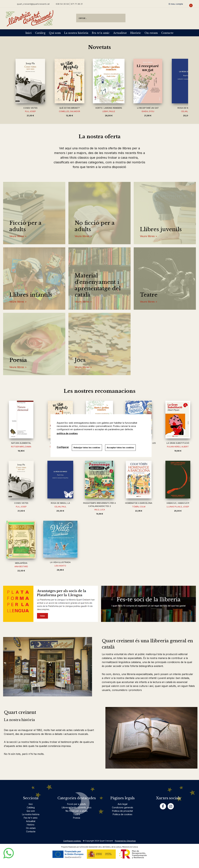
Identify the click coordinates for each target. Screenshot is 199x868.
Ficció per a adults (25, 226)
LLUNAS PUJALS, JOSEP (178, 507)
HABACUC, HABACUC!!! (178, 503)
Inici (29, 33)
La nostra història (76, 33)
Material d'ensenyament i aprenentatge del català (98, 285)
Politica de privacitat (122, 811)
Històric (136, 33)
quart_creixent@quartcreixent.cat (33, 4)
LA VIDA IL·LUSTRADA (60, 562)
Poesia (18, 360)
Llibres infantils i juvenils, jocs (77, 807)
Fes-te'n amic (101, 33)
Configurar (63, 447)
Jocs (80, 360)
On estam (151, 33)
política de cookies (67, 433)
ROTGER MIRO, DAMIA (21, 447)
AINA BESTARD (21, 566)
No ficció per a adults (95, 226)
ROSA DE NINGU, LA (187, 108)
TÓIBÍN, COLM (139, 507)
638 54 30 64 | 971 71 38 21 (69, 4)
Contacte (167, 33)
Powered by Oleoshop (125, 841)
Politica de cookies (123, 814)
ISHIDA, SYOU (148, 111)
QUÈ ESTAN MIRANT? (70, 108)
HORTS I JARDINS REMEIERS (109, 108)
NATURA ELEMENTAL (21, 443)
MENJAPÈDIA (21, 563)
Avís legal (123, 804)
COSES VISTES (30, 108)
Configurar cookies (72, 841)
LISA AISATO (60, 566)
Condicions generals (123, 807)
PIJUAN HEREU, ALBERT (178, 447)
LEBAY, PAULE (109, 111)
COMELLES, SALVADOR (69, 111)
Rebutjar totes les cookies (87, 447)
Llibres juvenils (161, 229)
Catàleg (40, 33)
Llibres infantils (31, 295)
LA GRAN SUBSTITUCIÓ (178, 443)
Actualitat (120, 33)
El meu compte (176, 4)
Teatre (149, 295)
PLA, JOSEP (30, 111)
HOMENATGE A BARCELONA (139, 503)
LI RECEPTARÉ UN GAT (148, 108)
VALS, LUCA (100, 510)
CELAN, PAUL (60, 507)
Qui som (55, 33)
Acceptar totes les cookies (121, 447)
